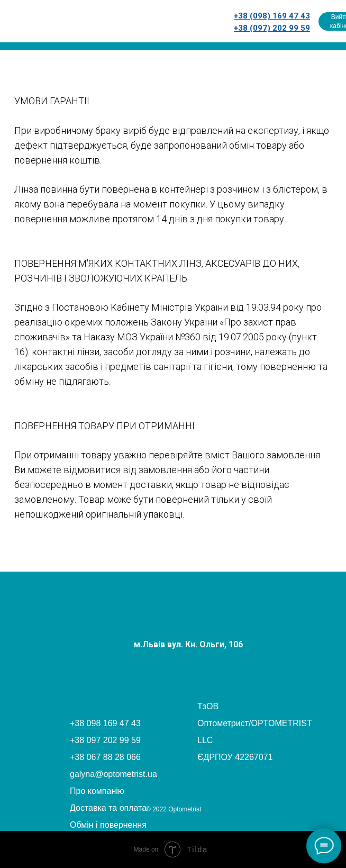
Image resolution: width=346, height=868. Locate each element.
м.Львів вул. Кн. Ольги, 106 (188, 644)
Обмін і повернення (108, 825)
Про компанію (97, 791)
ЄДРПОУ (215, 757)
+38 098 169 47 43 (105, 723)
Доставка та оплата (108, 808)
